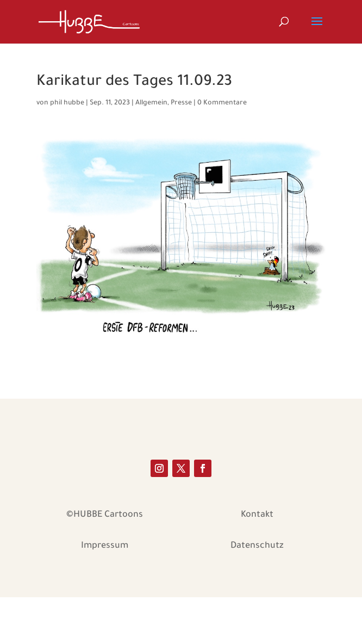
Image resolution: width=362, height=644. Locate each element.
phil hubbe (67, 103)
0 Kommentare (222, 103)
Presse (181, 103)
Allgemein (151, 103)
